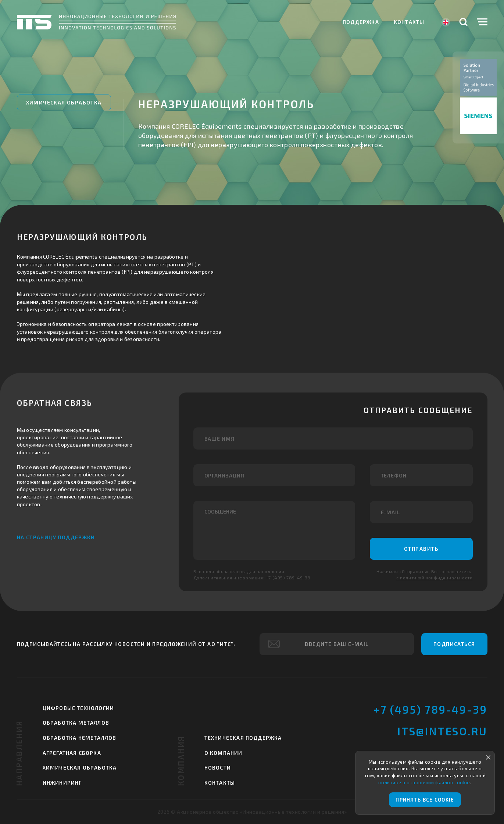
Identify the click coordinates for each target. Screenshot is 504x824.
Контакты (409, 22)
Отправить (421, 549)
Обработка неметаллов (80, 738)
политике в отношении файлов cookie (424, 782)
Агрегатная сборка (72, 753)
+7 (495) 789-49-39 (430, 709)
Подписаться (454, 644)
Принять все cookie (425, 800)
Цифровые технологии (78, 708)
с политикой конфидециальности (434, 578)
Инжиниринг (62, 783)
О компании (224, 753)
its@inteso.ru (442, 731)
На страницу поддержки (56, 537)
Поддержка (361, 22)
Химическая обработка (64, 102)
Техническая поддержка (243, 738)
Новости (218, 768)
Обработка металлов (76, 723)
